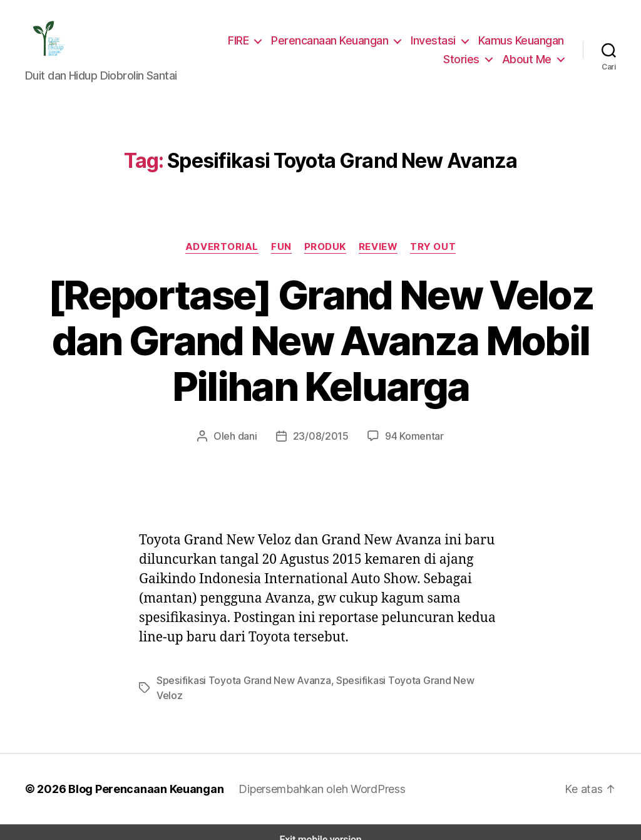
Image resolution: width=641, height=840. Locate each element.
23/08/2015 (321, 436)
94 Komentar (410, 436)
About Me (529, 59)
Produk (325, 246)
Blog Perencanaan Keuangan (139, 774)
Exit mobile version (320, 825)
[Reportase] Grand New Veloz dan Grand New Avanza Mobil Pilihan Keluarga (320, 341)
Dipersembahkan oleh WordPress (312, 774)
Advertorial (223, 246)
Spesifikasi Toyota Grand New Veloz (403, 680)
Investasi (435, 40)
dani (252, 436)
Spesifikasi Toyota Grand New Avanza (238, 680)
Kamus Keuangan (521, 40)
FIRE (242, 40)
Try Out (432, 246)
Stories (467, 59)
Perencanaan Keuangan (334, 40)
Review (379, 246)
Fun (281, 246)
